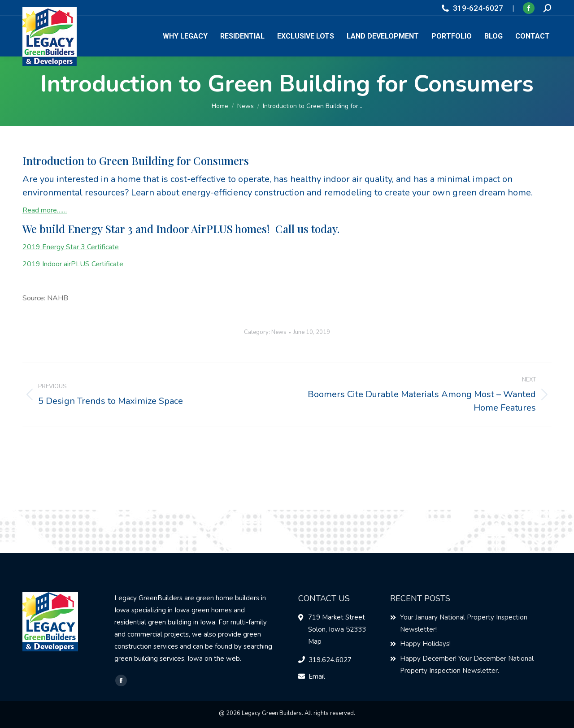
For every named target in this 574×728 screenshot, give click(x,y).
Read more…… (45, 210)
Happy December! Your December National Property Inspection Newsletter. (467, 665)
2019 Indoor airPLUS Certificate (73, 264)
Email (317, 676)
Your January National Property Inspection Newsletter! (464, 623)
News (279, 332)
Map (315, 641)
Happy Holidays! (425, 644)
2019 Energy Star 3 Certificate (71, 247)
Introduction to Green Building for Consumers (136, 160)
